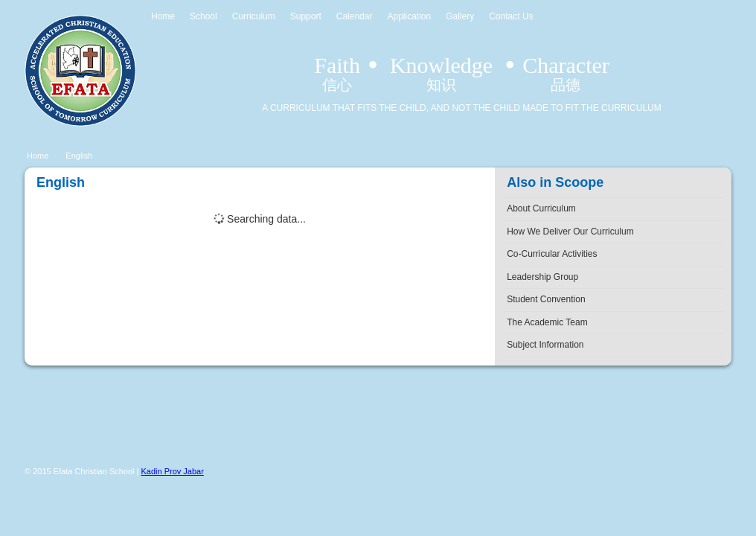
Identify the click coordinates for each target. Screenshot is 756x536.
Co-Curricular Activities (552, 254)
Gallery (460, 16)
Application (409, 16)
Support (306, 16)
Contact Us (511, 16)
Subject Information (545, 345)
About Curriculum (541, 208)
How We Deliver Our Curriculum (570, 232)
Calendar (355, 16)
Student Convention (546, 299)
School (204, 16)
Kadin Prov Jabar (173, 471)
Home (163, 16)
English (79, 156)
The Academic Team (547, 322)
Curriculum (254, 16)
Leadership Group (542, 277)
